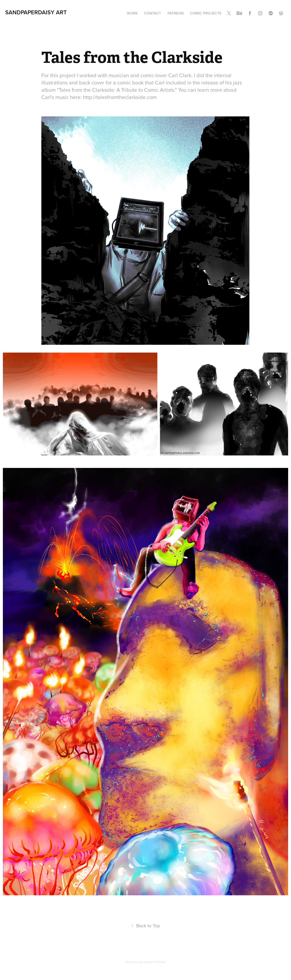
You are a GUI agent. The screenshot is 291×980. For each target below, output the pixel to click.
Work (132, 13)
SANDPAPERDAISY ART (36, 12)
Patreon (176, 13)
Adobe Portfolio (155, 962)
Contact (153, 13)
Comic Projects (206, 13)
